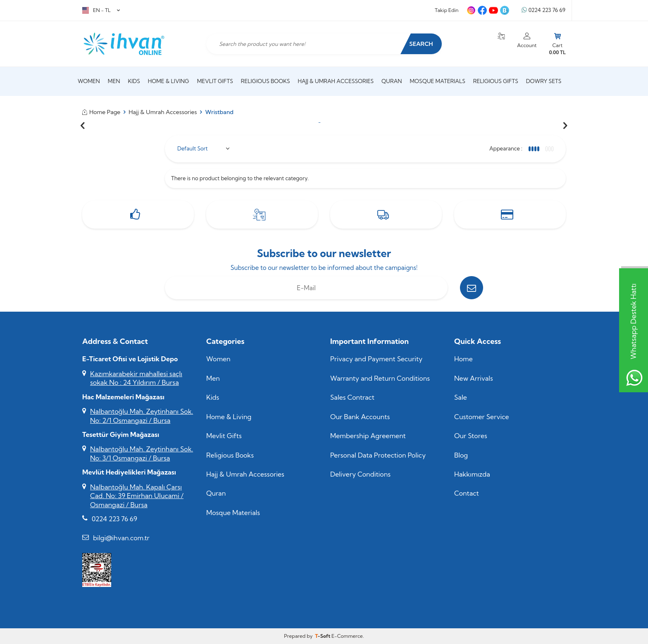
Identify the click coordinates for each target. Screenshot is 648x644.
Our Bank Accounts (360, 417)
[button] (83, 126)
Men (114, 81)
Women (89, 81)
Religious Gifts (496, 81)
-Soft (323, 636)
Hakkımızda (472, 474)
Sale (461, 397)
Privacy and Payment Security (376, 359)
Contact (467, 493)
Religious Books (266, 81)
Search (421, 44)
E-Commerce (347, 636)
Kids (134, 81)
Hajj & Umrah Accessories (336, 81)
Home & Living (169, 81)
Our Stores (471, 436)
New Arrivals (474, 378)
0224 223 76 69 (543, 10)
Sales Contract (352, 397)
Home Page (101, 112)
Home (463, 359)
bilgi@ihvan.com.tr (121, 538)
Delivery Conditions (360, 474)
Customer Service (482, 417)
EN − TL (101, 10)
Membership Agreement (368, 436)
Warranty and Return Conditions (380, 378)
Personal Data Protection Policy (378, 455)
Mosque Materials (438, 81)
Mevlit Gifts (215, 81)
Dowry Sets (544, 81)
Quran (392, 81)
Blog (461, 455)
